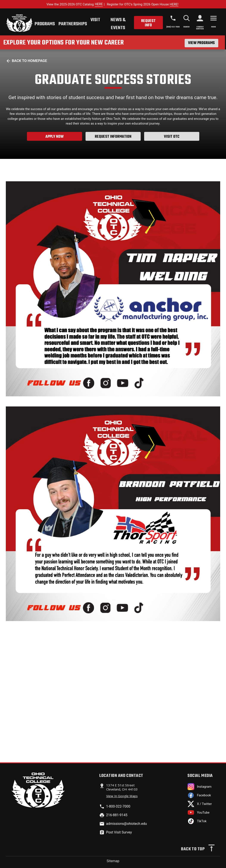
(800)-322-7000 (173, 27)
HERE (99, 4)
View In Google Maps (122, 796)
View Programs (201, 43)
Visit (95, 20)
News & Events (118, 24)
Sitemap (113, 861)
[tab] (45, 25)
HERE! (174, 4)
